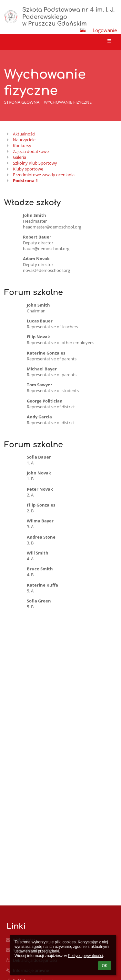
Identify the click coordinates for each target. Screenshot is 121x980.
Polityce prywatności (85, 956)
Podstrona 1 (25, 181)
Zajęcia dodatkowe (31, 151)
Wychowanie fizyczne (68, 102)
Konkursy (22, 146)
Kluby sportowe (28, 169)
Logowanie (105, 30)
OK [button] (105, 966)
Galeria (20, 157)
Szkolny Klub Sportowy (35, 163)
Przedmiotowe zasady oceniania (44, 175)
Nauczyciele (24, 140)
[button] (83, 30)
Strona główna (22, 102)
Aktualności (24, 134)
